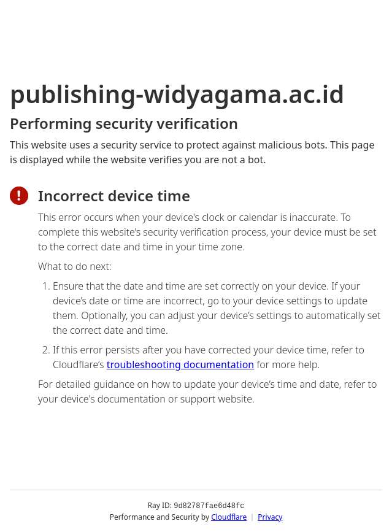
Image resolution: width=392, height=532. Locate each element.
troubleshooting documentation (181, 364)
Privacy (270, 516)
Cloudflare (229, 516)
